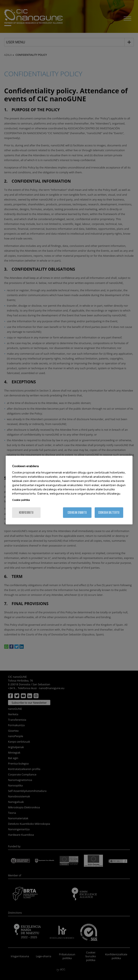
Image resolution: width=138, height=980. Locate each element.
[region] (69, 490)
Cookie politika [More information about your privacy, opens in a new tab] (21, 500)
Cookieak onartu (77, 513)
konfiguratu (26, 513)
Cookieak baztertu (109, 513)
